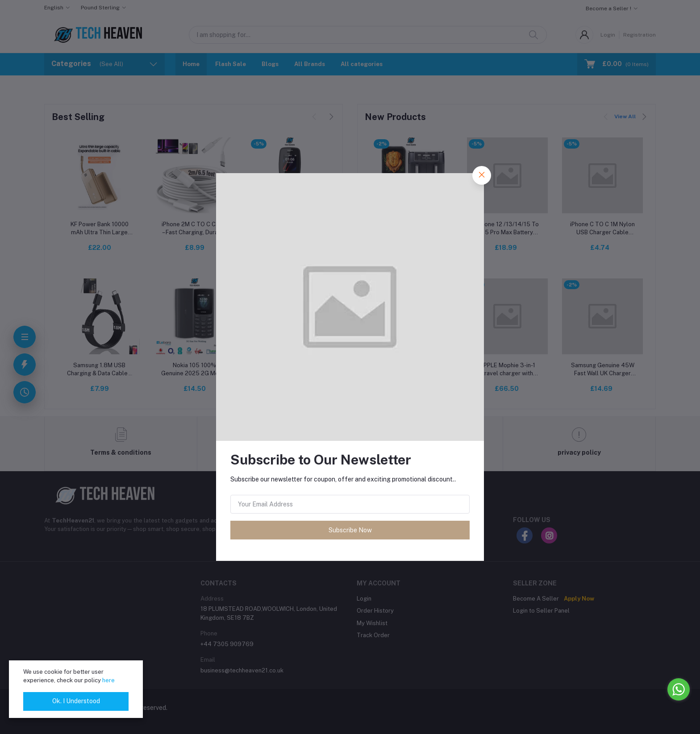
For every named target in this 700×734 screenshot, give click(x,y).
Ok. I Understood (76, 701)
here (108, 680)
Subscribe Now (350, 530)
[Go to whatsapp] (679, 689)
